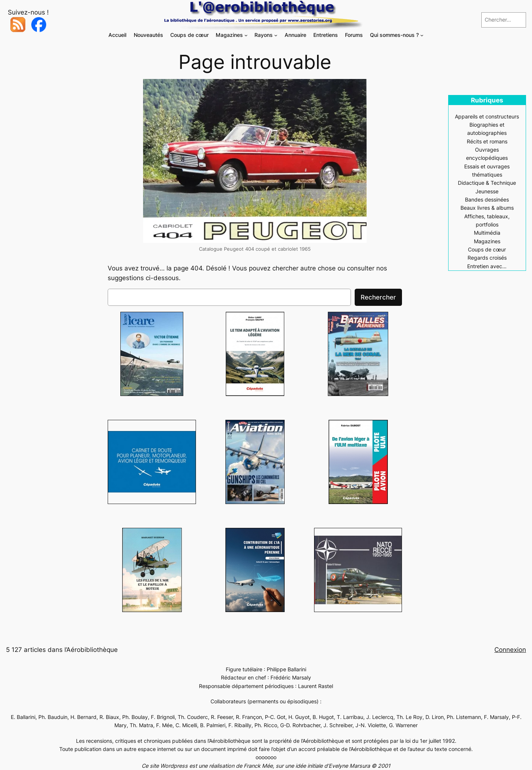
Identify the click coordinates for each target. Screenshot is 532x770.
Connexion (510, 650)
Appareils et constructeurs (487, 116)
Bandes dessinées (487, 199)
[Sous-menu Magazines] (246, 35)
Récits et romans (487, 141)
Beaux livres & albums (487, 208)
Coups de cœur (487, 249)
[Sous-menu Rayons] (276, 35)
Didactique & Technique (487, 183)
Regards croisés (487, 258)
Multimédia (487, 233)
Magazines (487, 241)
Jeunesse (487, 191)
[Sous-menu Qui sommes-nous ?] (422, 35)
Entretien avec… (487, 266)
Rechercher (378, 297)
